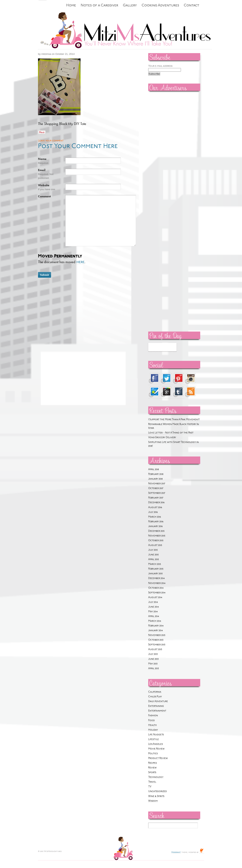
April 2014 (154, 616)
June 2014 (154, 607)
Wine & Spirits (156, 796)
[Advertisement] (160, 151)
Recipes (152, 763)
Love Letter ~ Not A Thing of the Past (171, 433)
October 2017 (156, 488)
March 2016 (155, 517)
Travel (152, 782)
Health (152, 725)
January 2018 (155, 479)
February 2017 (156, 498)
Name (42, 159)
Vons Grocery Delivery (162, 437)
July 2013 (153, 654)
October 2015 (156, 541)
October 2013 (156, 640)
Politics (153, 754)
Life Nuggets (156, 735)
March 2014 (155, 621)
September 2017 (157, 493)
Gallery (130, 6)
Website (44, 185)
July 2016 (153, 512)
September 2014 (157, 593)
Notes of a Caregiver (99, 6)
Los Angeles (156, 744)
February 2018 (156, 474)
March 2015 (155, 564)
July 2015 (153, 550)
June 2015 (153, 555)
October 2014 (156, 588)
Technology (156, 777)
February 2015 (156, 569)
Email (42, 170)
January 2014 (156, 630)
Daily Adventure (158, 701)
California (155, 692)
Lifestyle (154, 739)
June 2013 (153, 659)
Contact (192, 6)
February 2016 (156, 522)
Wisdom (153, 801)
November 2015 (157, 536)
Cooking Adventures (160, 6)
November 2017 (157, 484)
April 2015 (154, 559)
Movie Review (156, 749)
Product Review (158, 758)
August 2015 (155, 545)
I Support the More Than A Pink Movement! (174, 420)
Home (71, 6)
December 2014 (156, 578)
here (80, 262)
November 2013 (157, 635)
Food (151, 720)
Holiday (153, 730)
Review (152, 768)
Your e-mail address (160, 66)
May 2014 (153, 612)
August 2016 (155, 507)
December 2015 (156, 531)
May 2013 (153, 664)
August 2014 (155, 597)
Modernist (176, 852)
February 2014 (156, 626)
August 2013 (155, 649)
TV (150, 787)
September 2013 (157, 645)
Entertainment (157, 711)
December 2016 (156, 503)
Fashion (153, 716)
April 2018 (154, 469)
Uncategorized (157, 791)
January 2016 (155, 526)
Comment (44, 196)
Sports (152, 772)
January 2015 (155, 574)
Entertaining (156, 706)
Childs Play (155, 697)
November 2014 (157, 583)
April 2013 (154, 668)
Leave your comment (51, 141)
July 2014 (153, 602)
